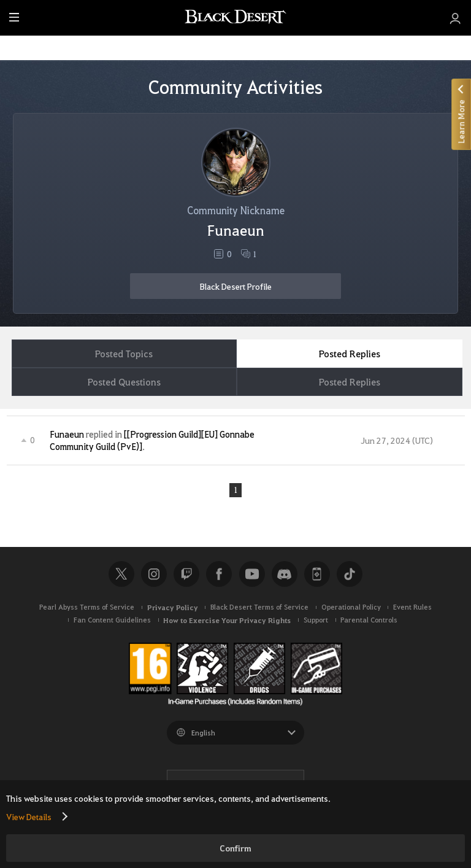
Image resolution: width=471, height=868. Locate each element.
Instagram (154, 575)
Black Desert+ (317, 575)
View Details (29, 816)
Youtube (252, 575)
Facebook (219, 575)
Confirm (235, 848)
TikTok (350, 575)
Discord (285, 575)
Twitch (186, 575)
